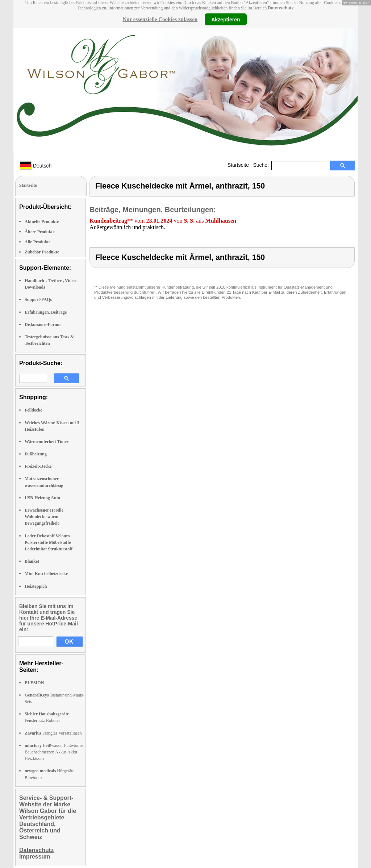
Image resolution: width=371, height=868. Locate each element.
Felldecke (34, 410)
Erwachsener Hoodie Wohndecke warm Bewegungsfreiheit (44, 517)
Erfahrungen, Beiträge (46, 312)
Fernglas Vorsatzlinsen (53, 733)
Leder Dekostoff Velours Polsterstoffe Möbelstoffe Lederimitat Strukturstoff (49, 542)
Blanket (32, 561)
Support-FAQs (38, 299)
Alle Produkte (37, 242)
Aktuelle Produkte (42, 222)
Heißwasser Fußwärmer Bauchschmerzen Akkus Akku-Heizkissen (54, 752)
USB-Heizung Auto (42, 498)
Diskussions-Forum (43, 325)
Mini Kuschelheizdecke (46, 574)
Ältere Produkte (40, 232)
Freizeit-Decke (38, 466)
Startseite (238, 165)
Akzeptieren (226, 19)
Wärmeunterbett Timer (47, 442)
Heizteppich (36, 586)
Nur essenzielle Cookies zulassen (160, 19)
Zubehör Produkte (42, 252)
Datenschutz (281, 8)
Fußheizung (36, 454)
